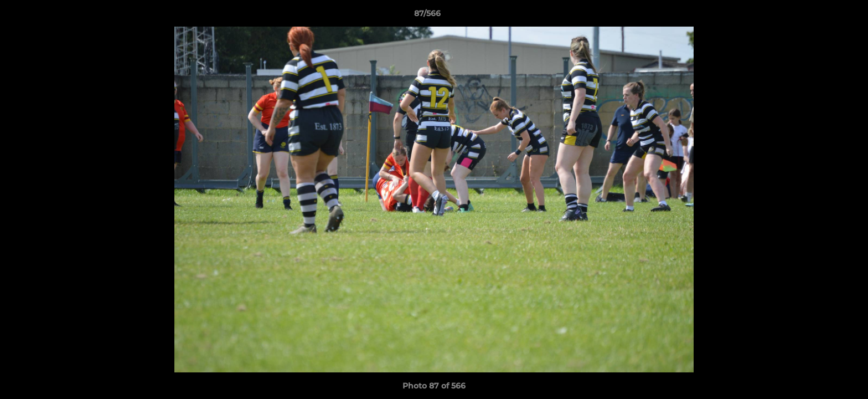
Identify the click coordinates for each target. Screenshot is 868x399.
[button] (821, 16)
